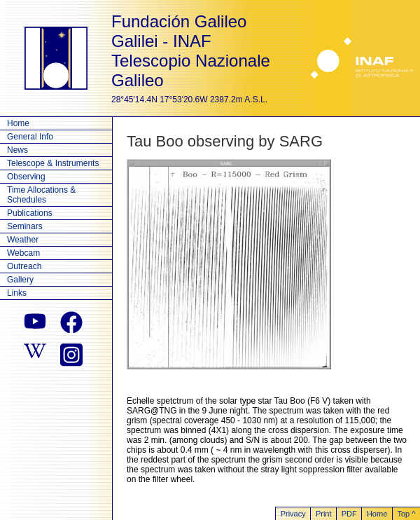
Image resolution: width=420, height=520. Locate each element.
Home (18, 123)
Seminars (25, 226)
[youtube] (35, 322)
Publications (30, 213)
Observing (26, 177)
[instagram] (71, 353)
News (17, 150)
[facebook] (71, 322)
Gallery (20, 280)
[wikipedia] (35, 353)
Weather (23, 240)
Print (324, 514)
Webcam (23, 253)
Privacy (293, 514)
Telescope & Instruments (53, 163)
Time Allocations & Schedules (41, 195)
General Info (30, 137)
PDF (349, 514)
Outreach (24, 266)
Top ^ (406, 514)
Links (17, 293)
